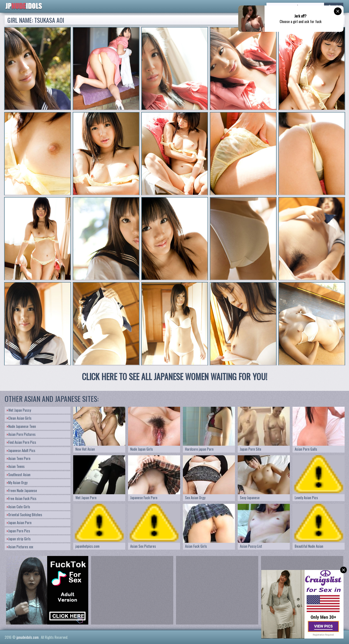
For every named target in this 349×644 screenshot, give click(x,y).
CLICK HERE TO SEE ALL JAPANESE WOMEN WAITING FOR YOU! (175, 376)
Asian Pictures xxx (20, 547)
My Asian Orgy (17, 482)
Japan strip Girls (19, 539)
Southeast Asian (19, 474)
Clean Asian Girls (19, 418)
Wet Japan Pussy (19, 410)
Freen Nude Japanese (22, 490)
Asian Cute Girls (19, 507)
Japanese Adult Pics (21, 450)
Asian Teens (16, 466)
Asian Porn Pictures (21, 434)
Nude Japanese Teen (21, 426)
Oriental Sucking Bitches (25, 515)
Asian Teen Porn (19, 458)
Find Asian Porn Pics (22, 442)
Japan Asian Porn (19, 522)
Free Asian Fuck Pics (22, 498)
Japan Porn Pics (19, 531)
